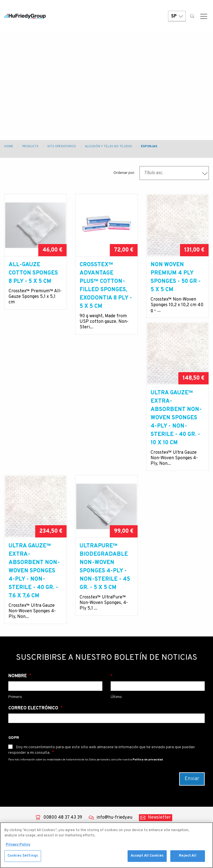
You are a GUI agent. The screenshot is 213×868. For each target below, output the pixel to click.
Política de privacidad (148, 632)
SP (177, 17)
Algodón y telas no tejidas (108, 146)
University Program (134, 752)
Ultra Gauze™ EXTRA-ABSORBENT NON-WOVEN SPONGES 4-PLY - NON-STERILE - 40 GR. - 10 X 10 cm (34, 443)
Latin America (181, 782)
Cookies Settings (23, 856)
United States (181, 749)
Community (19, 773)
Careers (122, 779)
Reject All (187, 856)
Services (16, 755)
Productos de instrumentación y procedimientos (79, 794)
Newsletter (159, 689)
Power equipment (79, 752)
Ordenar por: (124, 173)
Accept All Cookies (147, 856)
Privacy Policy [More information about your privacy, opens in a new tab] (18, 845)
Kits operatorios (62, 146)
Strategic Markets (132, 761)
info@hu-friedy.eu (114, 689)
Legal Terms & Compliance (128, 791)
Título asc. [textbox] (154, 173)
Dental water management (74, 740)
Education (17, 764)
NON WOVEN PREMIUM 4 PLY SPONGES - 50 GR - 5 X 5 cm (176, 277)
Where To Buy (128, 770)
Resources (18, 790)
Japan (173, 791)
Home (9, 146)
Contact (122, 743)
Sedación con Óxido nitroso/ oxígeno (80, 812)
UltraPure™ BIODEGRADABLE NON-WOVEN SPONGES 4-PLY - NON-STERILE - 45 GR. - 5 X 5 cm (176, 439)
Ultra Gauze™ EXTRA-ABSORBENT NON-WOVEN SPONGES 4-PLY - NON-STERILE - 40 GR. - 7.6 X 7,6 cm (105, 443)
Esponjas (149, 146)
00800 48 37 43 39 (63, 689)
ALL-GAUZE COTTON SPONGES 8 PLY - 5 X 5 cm (33, 273)
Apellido (158, 548)
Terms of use (127, 803)
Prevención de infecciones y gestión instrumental (75, 770)
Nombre (18, 548)
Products (30, 146)
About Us (17, 737)
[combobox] (174, 173)
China (173, 773)
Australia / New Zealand (183, 761)
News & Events (22, 781)
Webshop (17, 799)
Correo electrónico (34, 580)
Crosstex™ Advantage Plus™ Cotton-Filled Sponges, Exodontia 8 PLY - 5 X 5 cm (106, 286)
